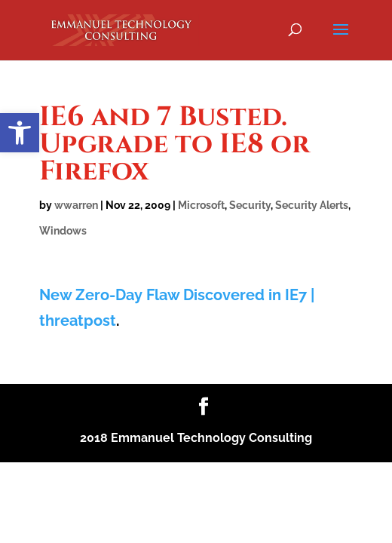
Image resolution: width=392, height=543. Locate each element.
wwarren (76, 205)
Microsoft (201, 205)
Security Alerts (312, 205)
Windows (63, 231)
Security (250, 205)
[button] (20, 133)
